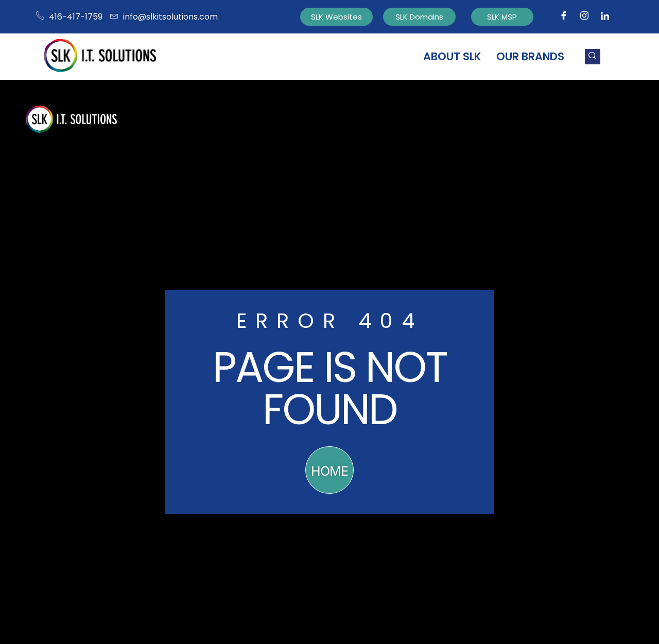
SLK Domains (419, 17)
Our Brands (530, 56)
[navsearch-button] (593, 57)
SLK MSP (502, 17)
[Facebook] (564, 17)
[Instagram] (584, 17)
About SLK (452, 56)
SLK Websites (336, 17)
